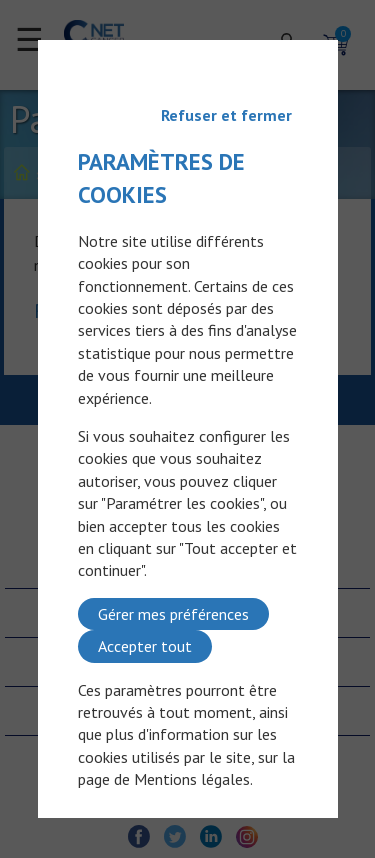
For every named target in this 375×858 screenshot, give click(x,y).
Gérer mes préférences (173, 614)
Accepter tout (145, 646)
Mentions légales (192, 779)
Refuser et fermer (226, 115)
